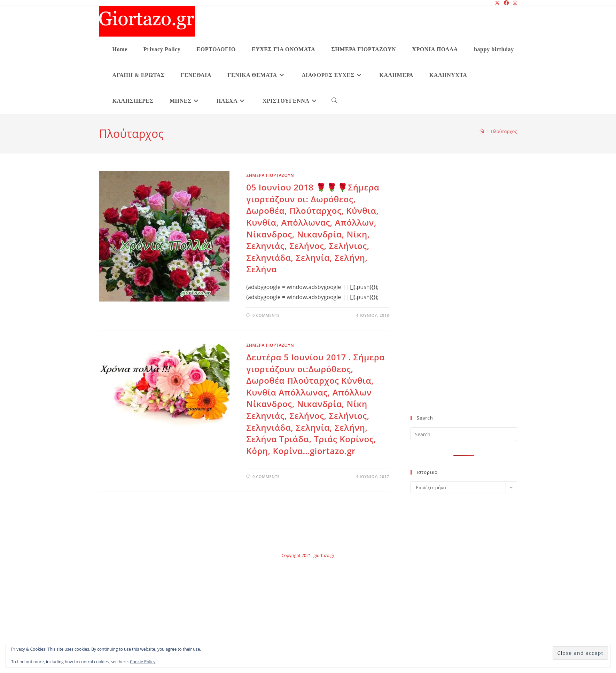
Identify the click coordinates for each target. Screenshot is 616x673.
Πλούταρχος (504, 131)
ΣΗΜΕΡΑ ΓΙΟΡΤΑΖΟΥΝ (270, 175)
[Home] (482, 131)
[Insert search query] (464, 434)
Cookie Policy (143, 662)
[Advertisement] (450, 297)
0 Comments (266, 315)
